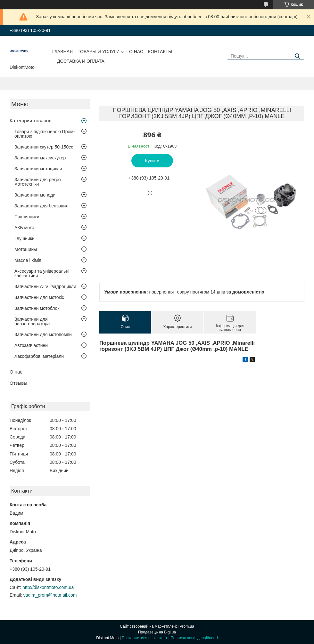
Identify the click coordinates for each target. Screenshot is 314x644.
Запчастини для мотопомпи (43, 334)
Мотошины (26, 249)
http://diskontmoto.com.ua (48, 587)
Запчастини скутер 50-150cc (44, 147)
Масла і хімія (28, 260)
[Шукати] (297, 56)
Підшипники (27, 217)
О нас (136, 52)
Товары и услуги (99, 52)
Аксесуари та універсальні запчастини (42, 273)
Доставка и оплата (81, 61)
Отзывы (18, 383)
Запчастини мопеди (35, 195)
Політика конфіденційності (194, 638)
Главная (62, 52)
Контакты (160, 52)
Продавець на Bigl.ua (157, 632)
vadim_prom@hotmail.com (50, 595)
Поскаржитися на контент (145, 638)
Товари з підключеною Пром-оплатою (45, 134)
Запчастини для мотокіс (39, 297)
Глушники (25, 238)
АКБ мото (24, 228)
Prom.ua (187, 626)
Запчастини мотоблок (37, 308)
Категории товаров (30, 121)
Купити (152, 161)
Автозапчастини (31, 345)
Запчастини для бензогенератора (32, 321)
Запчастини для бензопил (41, 206)
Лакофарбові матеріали (39, 356)
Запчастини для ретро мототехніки (37, 182)
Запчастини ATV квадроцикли (45, 286)
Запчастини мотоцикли (38, 169)
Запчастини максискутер (40, 158)
